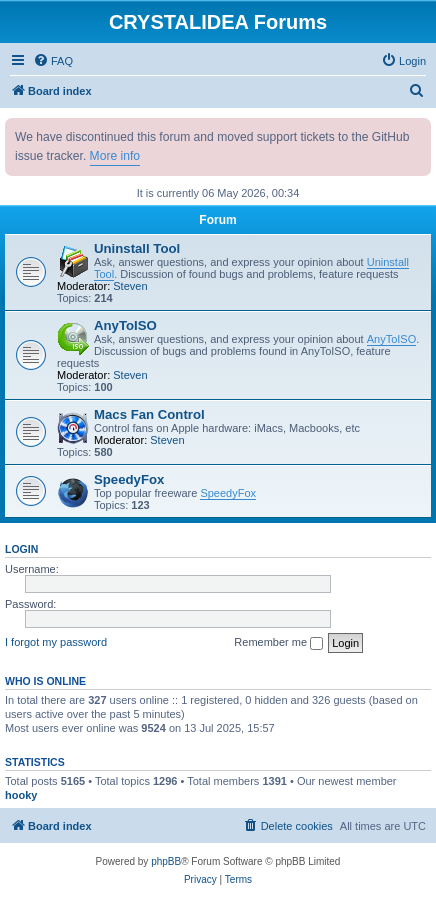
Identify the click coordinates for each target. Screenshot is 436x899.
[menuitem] (53, 61)
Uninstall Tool (137, 248)
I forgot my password (56, 642)
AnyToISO (125, 325)
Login (21, 549)
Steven (130, 286)
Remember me (278, 643)
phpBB (166, 861)
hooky (21, 795)
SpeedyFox (129, 479)
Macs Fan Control (149, 414)
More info (115, 156)
